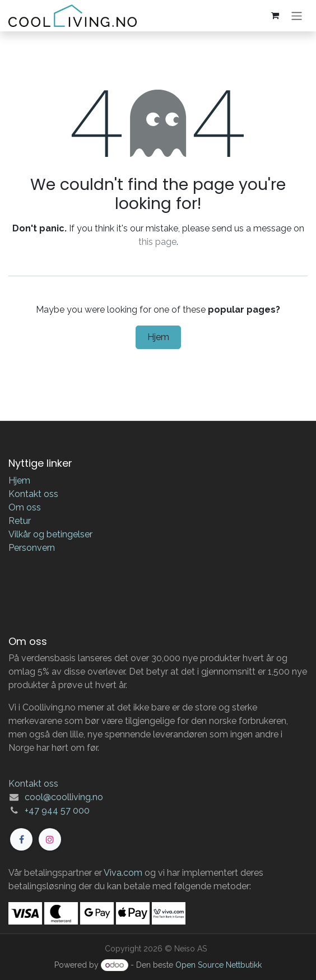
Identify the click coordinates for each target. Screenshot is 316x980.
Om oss (25, 507)
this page (157, 242)
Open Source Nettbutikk (219, 965)
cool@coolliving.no (64, 797)
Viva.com (123, 873)
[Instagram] (50, 839)
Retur (20, 521)
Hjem (158, 337)
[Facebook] (21, 839)
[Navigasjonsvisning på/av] (297, 15)
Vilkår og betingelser (50, 534)
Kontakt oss (33, 494)
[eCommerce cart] (275, 16)
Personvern (32, 548)
